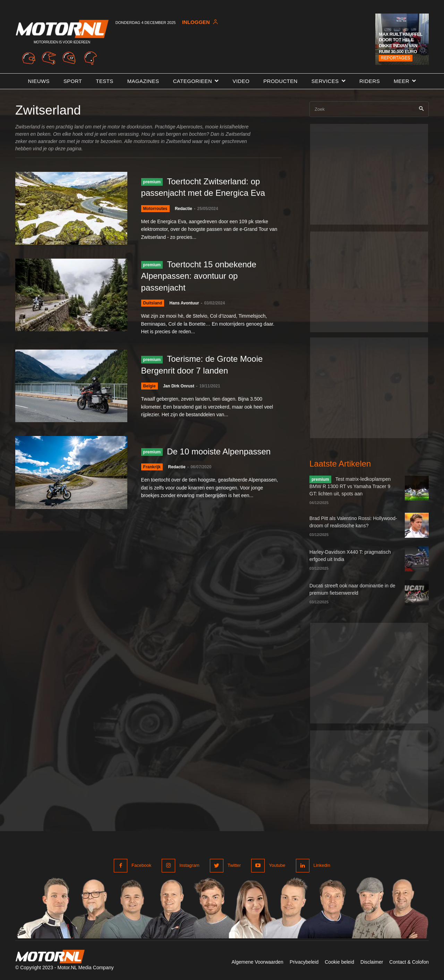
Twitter (234, 865)
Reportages (395, 58)
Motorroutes (155, 209)
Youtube (277, 865)
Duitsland (153, 303)
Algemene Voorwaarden (257, 962)
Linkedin (322, 865)
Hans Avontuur (184, 303)
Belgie (150, 386)
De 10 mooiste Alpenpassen (219, 451)
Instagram (189, 865)
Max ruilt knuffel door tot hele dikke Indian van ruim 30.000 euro (400, 43)
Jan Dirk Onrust (179, 386)
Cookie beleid (339, 962)
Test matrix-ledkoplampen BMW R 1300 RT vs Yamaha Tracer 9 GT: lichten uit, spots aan (350, 486)
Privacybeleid (304, 962)
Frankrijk (152, 467)
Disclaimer (372, 962)
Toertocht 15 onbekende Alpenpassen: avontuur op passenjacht (199, 276)
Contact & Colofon (409, 962)
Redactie (183, 209)
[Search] (421, 109)
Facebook (141, 865)
